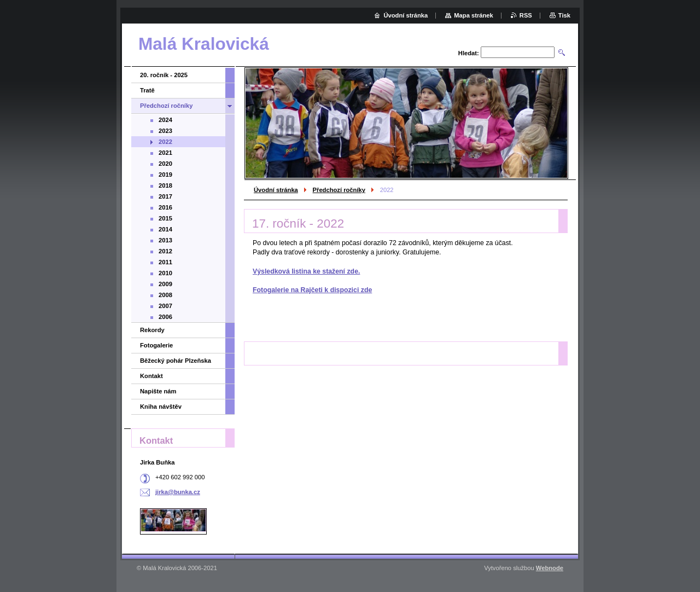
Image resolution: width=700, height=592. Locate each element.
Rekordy (152, 330)
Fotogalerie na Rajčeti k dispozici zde (312, 290)
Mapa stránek (474, 15)
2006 (165, 317)
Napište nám (158, 391)
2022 (165, 142)
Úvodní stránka (276, 190)
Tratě (147, 90)
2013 (165, 240)
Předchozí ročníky (339, 190)
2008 (165, 295)
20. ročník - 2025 (164, 75)
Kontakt (151, 376)
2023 (165, 131)
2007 (165, 306)
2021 (165, 153)
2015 (165, 218)
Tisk (564, 15)
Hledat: (469, 53)
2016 (165, 207)
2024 (165, 120)
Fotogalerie (156, 345)
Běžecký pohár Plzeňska (176, 361)
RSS (526, 15)
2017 (165, 196)
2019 (165, 175)
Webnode (550, 568)
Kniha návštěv (161, 407)
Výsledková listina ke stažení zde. (306, 271)
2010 (165, 273)
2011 (165, 262)
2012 (165, 251)
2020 (165, 164)
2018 (165, 185)
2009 (165, 284)
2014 (165, 229)
